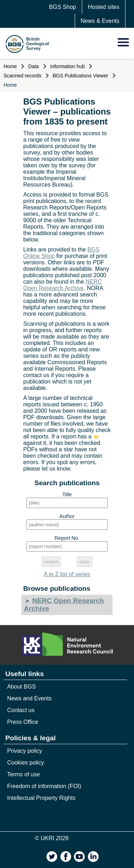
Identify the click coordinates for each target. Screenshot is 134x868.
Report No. (67, 538)
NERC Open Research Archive (63, 285)
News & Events (100, 21)
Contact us (21, 710)
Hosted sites (104, 7)
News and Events (29, 698)
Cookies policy (26, 763)
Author (67, 516)
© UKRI (52, 838)
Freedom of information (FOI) (44, 786)
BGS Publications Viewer (81, 76)
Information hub (67, 66)
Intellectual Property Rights (41, 798)
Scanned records (23, 76)
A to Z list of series (67, 574)
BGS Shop (63, 7)
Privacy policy (25, 751)
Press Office (23, 722)
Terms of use (24, 774)
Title (67, 494)
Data (34, 66)
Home (10, 66)
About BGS (21, 687)
